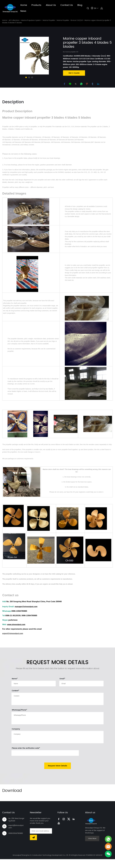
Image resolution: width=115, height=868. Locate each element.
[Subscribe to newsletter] (33, 848)
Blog (80, 5)
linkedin (98, 84)
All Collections (14, 20)
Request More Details (58, 777)
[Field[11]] (81, 694)
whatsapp (82, 84)
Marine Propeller (49, 20)
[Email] (41, 842)
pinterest (87, 84)
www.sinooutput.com (16, 635)
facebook (65, 84)
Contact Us (67, 5)
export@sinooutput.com (16, 837)
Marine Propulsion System (31, 20)
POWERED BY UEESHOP (94, 866)
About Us (51, 5)
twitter (76, 84)
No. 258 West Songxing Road (16, 830)
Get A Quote (74, 73)
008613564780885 (16, 844)
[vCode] (45, 764)
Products (36, 5)
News (23, 11)
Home (24, 5)
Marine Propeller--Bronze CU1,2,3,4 (70, 20)
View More (92, 849)
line (70, 84)
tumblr (93, 84)
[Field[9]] (34, 694)
